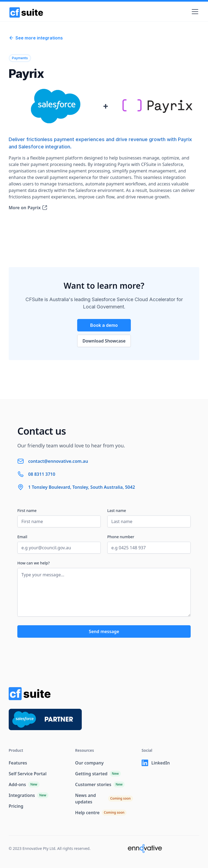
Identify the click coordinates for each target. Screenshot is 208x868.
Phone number (121, 537)
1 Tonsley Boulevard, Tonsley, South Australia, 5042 (82, 487)
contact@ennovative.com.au (58, 461)
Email (22, 537)
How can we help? (34, 563)
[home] (26, 12)
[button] (194, 12)
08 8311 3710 (42, 474)
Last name (117, 511)
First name (27, 511)
